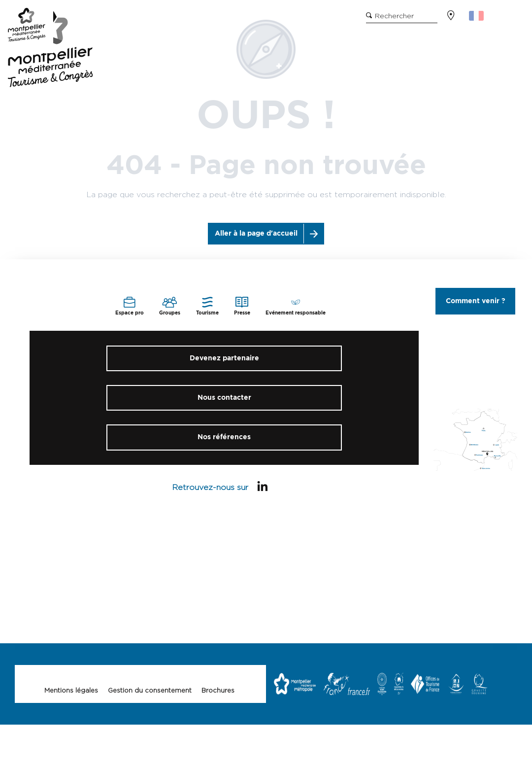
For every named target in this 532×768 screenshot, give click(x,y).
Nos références (224, 437)
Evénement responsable (199, 20)
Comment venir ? (476, 301)
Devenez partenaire (224, 358)
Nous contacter (224, 398)
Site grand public (117, 20)
